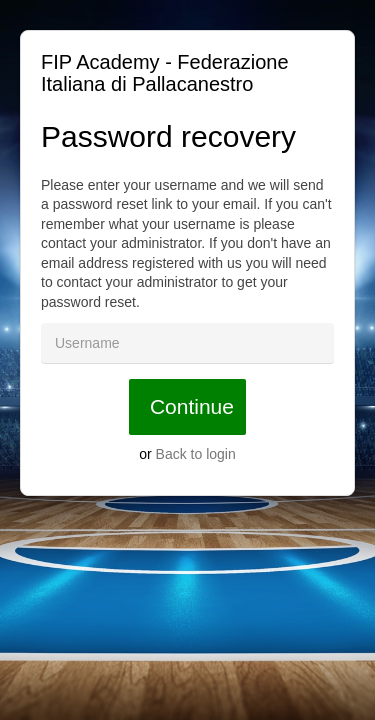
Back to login (196, 454)
